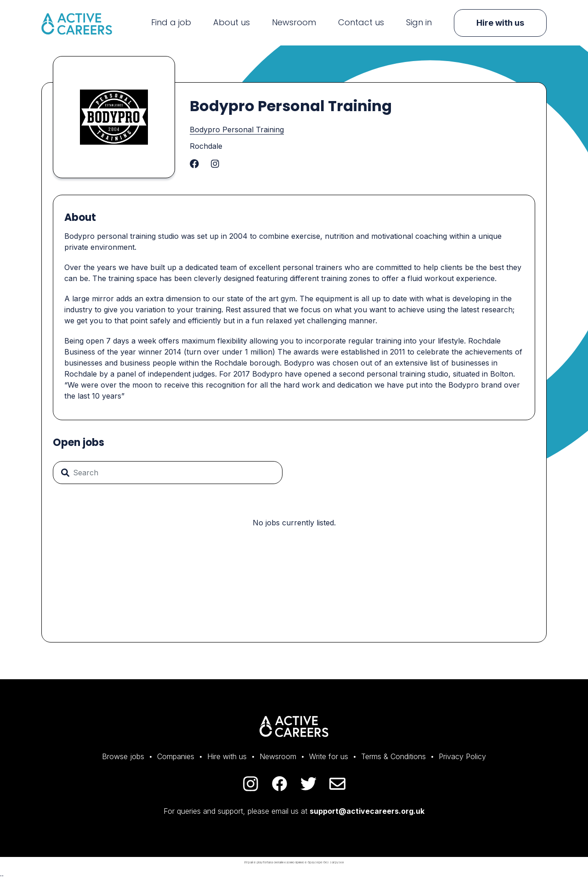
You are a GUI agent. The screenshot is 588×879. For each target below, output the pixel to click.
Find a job (171, 22)
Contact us (361, 22)
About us (232, 22)
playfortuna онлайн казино (276, 862)
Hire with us (500, 23)
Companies (176, 756)
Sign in (419, 23)
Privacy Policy (462, 756)
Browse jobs (123, 756)
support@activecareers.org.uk (367, 811)
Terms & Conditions (393, 756)
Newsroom (294, 22)
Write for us (329, 756)
